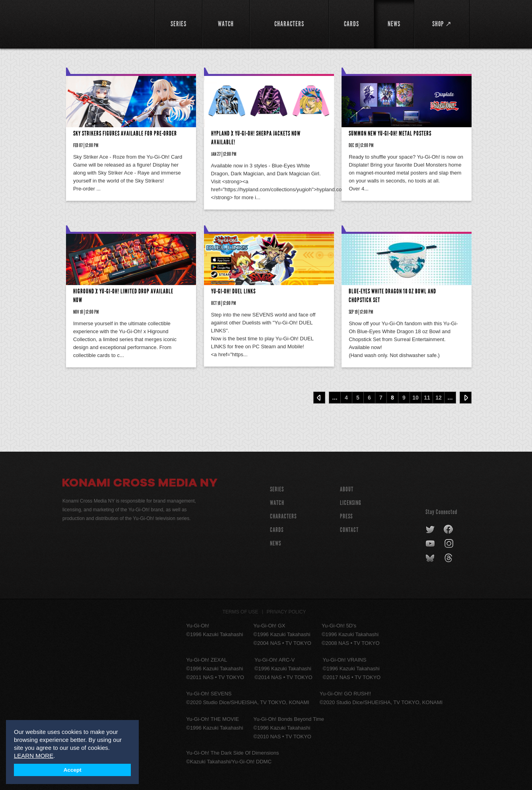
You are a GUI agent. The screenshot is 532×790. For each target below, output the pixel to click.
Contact (349, 530)
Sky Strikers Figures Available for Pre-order (125, 133)
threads (449, 558)
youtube (431, 544)
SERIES (277, 489)
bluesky (431, 558)
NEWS (276, 543)
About (347, 489)
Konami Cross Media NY (140, 484)
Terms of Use (241, 612)
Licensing (351, 503)
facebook (449, 530)
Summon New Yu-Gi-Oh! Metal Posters (390, 133)
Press (346, 516)
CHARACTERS (283, 516)
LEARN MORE (34, 756)
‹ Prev (319, 398)
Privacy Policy (286, 612)
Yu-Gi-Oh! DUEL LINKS (233, 291)
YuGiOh (104, 23)
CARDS (277, 530)
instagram (449, 544)
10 (416, 398)
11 (427, 398)
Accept (73, 770)
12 (439, 398)
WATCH (277, 503)
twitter (430, 530)
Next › (466, 398)
